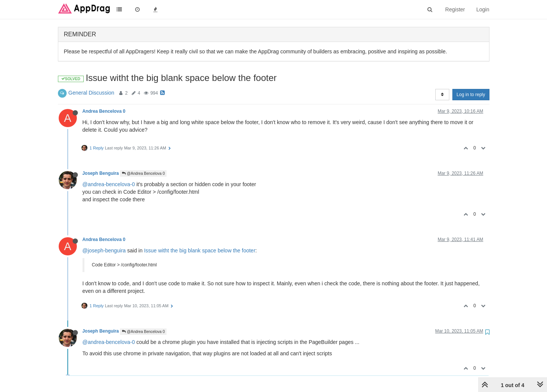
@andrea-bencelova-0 (109, 184)
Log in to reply (471, 95)
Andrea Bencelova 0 (104, 111)
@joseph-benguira (104, 250)
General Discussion (91, 93)
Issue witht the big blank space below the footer (199, 250)
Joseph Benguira (101, 173)
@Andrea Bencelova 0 (143, 173)
